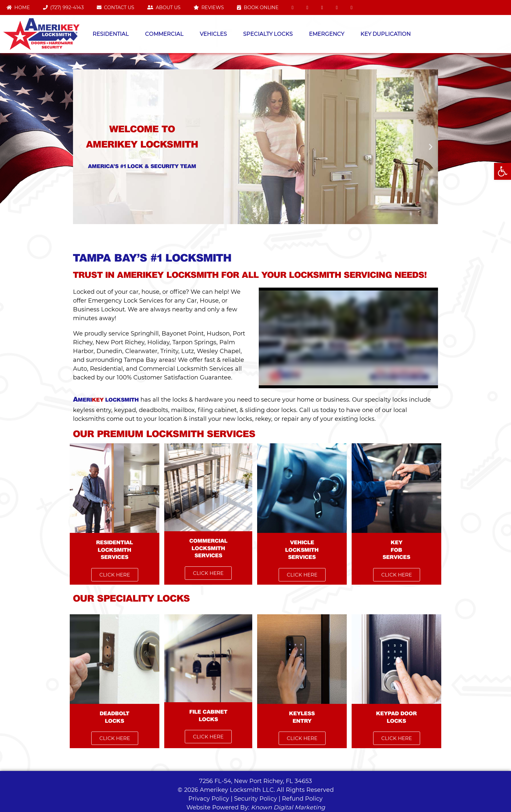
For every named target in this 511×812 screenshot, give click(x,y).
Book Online (258, 7)
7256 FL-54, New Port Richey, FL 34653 (255, 781)
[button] (80, 147)
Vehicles (213, 34)
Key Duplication (386, 34)
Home (18, 7)
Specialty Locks (268, 34)
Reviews (209, 7)
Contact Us (116, 7)
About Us (164, 7)
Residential (111, 34)
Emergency (327, 34)
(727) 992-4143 (63, 7)
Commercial (164, 34)
